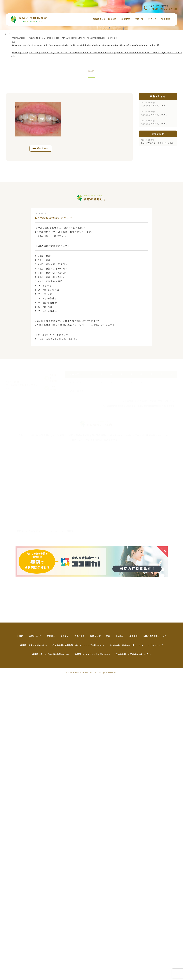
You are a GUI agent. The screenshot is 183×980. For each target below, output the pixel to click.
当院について (99, 19)
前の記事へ (43, 149)
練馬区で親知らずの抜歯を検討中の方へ (49, 655)
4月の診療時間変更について (154, 113)
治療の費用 (79, 636)
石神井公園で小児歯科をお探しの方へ (135, 655)
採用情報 (166, 19)
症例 (110, 636)
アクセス (152, 19)
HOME (13, 636)
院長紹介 (113, 19)
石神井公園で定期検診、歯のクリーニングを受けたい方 (78, 646)
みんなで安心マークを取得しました (158, 142)
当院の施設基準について (161, 636)
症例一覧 (139, 19)
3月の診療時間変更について (154, 122)
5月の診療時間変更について (154, 104)
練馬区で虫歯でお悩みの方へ (31, 646)
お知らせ (124, 636)
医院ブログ (96, 636)
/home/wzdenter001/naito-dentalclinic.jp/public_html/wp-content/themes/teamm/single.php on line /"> (97, 45)
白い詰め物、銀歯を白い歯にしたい (127, 646)
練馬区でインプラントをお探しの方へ (93, 655)
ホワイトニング (158, 646)
